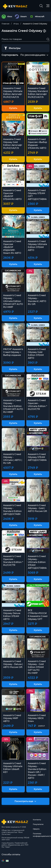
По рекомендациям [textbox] (33, 55)
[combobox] (33, 55)
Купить (13, 108)
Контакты (37, 820)
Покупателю (38, 824)
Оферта (36, 829)
